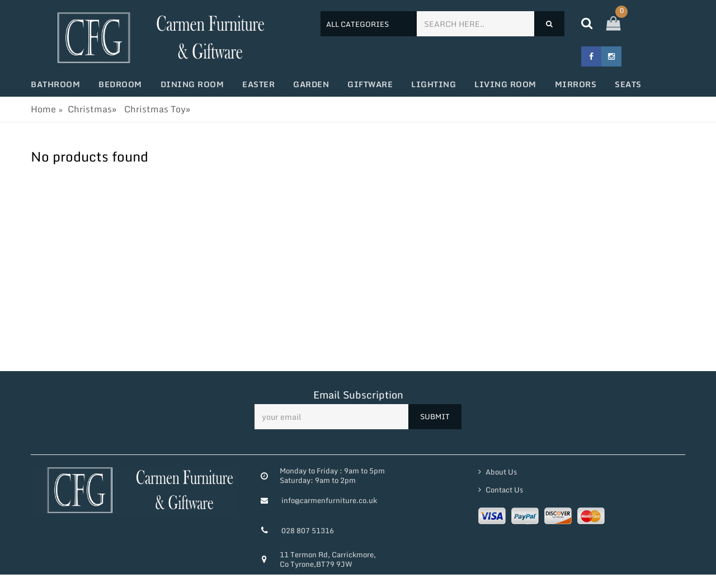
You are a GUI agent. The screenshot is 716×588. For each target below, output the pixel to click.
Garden (311, 84)
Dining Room (192, 84)
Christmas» (92, 109)
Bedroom (120, 84)
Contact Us (503, 490)
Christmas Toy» (157, 109)
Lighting (434, 84)
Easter (258, 84)
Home (43, 109)
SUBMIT (435, 416)
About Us (500, 472)
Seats (628, 84)
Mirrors (576, 84)
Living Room (505, 84)
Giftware (370, 84)
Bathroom (55, 84)
